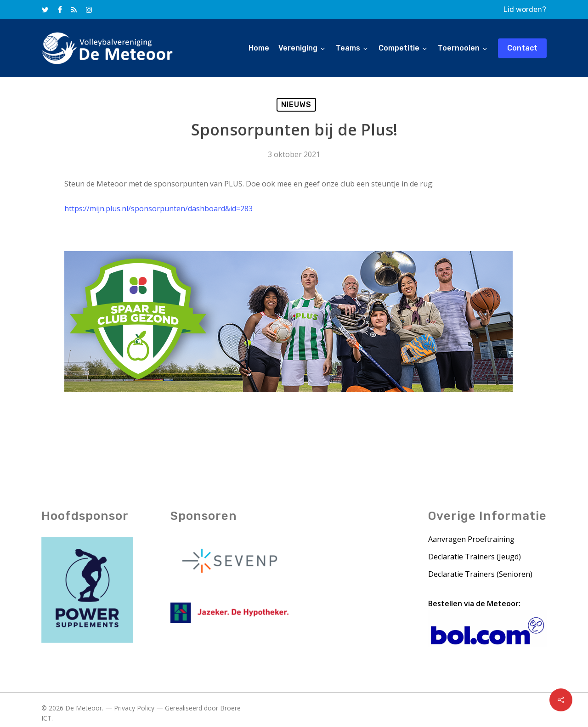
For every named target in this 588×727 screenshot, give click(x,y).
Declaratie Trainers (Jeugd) (475, 558)
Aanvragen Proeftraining (471, 540)
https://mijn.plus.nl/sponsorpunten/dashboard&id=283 (158, 209)
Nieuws (296, 104)
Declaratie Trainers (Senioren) (480, 575)
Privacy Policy (134, 709)
